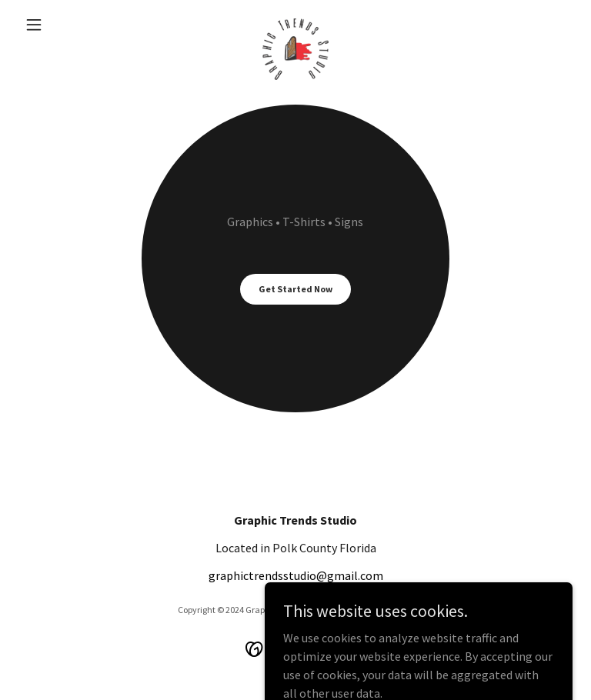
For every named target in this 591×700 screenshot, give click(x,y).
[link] (295, 25)
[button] (60, 25)
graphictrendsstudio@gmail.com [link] (296, 575)
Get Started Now (295, 289)
